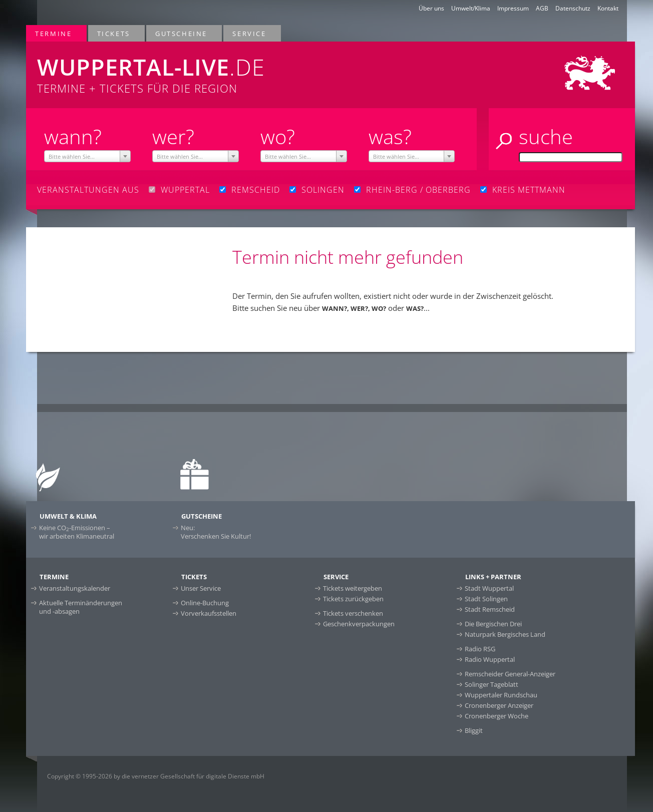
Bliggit (474, 730)
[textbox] (87, 157)
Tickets (114, 33)
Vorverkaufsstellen (209, 613)
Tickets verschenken (353, 613)
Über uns (431, 8)
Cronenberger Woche (497, 716)
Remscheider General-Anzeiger (510, 674)
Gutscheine (182, 33)
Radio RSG (480, 649)
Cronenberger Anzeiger (499, 705)
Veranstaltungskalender (75, 588)
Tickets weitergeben (353, 588)
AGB (542, 8)
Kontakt (608, 8)
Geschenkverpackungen (359, 624)
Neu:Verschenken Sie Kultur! (216, 532)
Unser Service (201, 588)
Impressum (513, 8)
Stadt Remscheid (490, 609)
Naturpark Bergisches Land (505, 634)
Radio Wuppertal (490, 659)
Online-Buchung (205, 603)
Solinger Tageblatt (492, 684)
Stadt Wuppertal (489, 588)
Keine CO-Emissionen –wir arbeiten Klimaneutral (77, 532)
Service (250, 33)
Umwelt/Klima (471, 8)
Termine (54, 33)
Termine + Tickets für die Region (205, 69)
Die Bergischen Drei (493, 624)
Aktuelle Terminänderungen (81, 607)
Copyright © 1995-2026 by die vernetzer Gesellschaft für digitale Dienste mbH (156, 776)
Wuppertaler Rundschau (501, 695)
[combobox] (87, 156)
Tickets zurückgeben (353, 599)
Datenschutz (573, 8)
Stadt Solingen (486, 599)
